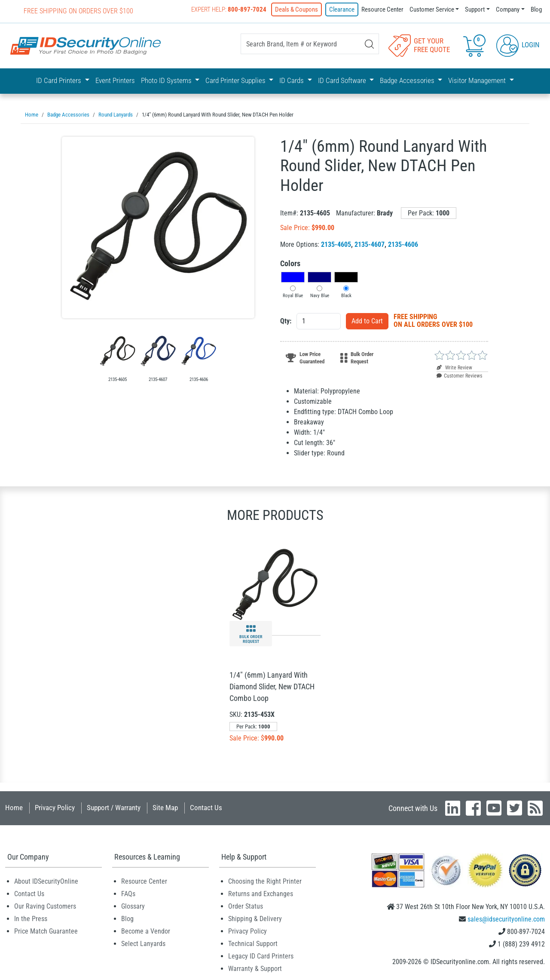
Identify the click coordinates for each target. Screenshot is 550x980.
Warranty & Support (255, 968)
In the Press (31, 918)
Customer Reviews (459, 375)
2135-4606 (403, 244)
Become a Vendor (146, 931)
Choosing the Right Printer (265, 881)
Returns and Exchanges (261, 893)
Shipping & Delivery (255, 918)
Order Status (246, 906)
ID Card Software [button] (343, 80)
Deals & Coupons (296, 9)
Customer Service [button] (432, 9)
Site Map (165, 807)
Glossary (133, 906)
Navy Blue (320, 295)
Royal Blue (293, 295)
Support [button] (475, 9)
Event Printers (115, 80)
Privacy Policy (55, 807)
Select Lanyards (143, 943)
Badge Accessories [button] (408, 80)
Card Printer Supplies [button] (236, 80)
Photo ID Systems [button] (167, 80)
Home (14, 807)
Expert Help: (229, 9)
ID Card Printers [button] (60, 80)
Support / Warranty (114, 807)
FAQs (128, 893)
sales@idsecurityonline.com (506, 919)
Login (518, 45)
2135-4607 (370, 244)
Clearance (342, 9)
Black (346, 295)
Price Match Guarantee (46, 931)
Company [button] (508, 9)
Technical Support (253, 943)
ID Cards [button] (292, 80)
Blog (536, 9)
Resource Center (382, 9)
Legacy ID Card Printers (261, 956)
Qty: (286, 321)
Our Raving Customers (45, 906)
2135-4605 (336, 244)
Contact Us (206, 807)
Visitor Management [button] (478, 80)
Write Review (454, 367)
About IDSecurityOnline (46, 881)
